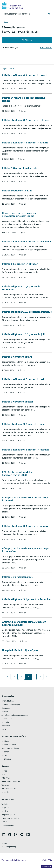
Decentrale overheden (10, 748)
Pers (3, 775)
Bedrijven (5, 741)
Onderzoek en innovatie (11, 782)
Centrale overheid (9, 745)
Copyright (5, 808)
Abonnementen (8, 826)
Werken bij (6, 785)
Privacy (4, 756)
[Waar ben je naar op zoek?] (27, 14)
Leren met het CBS (9, 789)
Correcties (5, 792)
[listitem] (4, 835)
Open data (6, 708)
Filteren (27, 40)
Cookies (5, 811)
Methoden (6, 726)
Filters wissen (46, 48)
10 (41, 677)
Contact (4, 771)
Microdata (5, 712)
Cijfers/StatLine (8, 701)
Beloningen (6, 759)
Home (6, 22)
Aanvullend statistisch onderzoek (15, 715)
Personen (5, 752)
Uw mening (47, 867)
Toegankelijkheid (8, 815)
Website (5, 804)
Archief (4, 822)
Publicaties (6, 722)
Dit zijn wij (6, 778)
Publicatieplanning (9, 847)
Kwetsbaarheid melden (11, 818)
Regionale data (7, 719)
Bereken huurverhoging (11, 705)
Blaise (4, 729)
